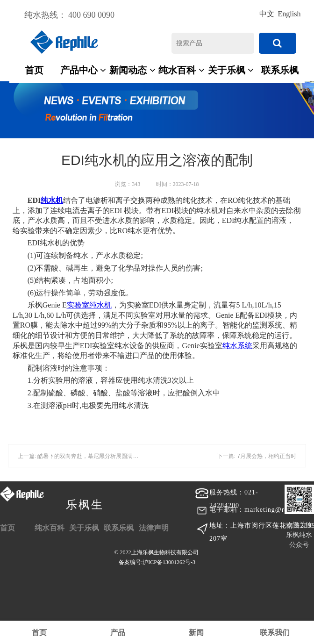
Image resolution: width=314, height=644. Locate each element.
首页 (34, 70)
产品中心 (83, 70)
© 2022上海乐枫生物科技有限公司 (157, 558)
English (289, 14)
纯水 (48, 200)
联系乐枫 (280, 70)
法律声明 (154, 528)
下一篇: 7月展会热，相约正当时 (257, 456)
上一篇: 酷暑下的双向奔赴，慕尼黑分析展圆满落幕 (81, 456)
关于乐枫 (231, 70)
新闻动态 (132, 70)
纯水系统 (237, 346)
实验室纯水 (86, 305)
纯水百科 (182, 70)
